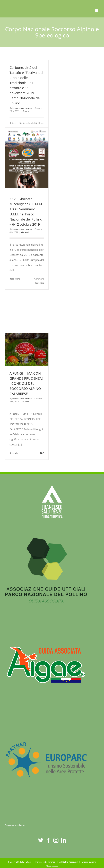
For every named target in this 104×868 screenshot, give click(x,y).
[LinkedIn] (64, 840)
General (26, 111)
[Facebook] (48, 840)
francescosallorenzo (22, 108)
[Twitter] (41, 840)
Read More (15, 279)
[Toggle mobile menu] (97, 10)
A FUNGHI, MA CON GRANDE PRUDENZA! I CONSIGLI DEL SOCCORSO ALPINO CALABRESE (26, 383)
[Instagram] (56, 840)
